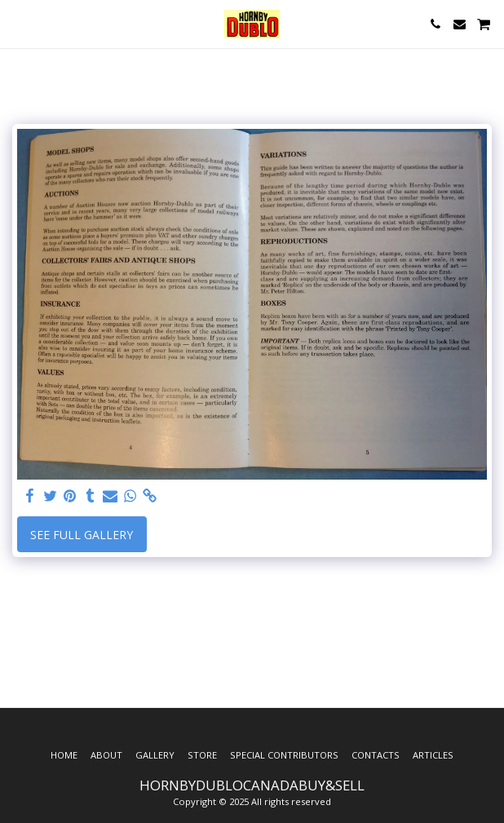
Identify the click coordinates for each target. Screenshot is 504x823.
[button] (18, 23)
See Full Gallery (82, 535)
